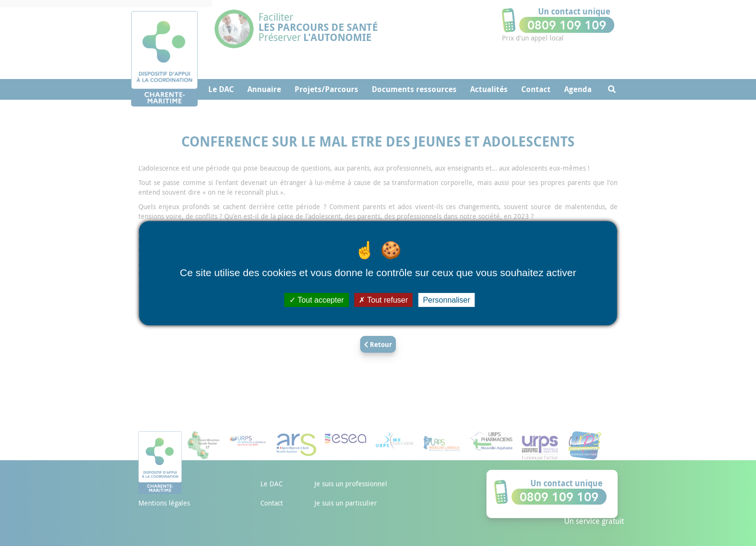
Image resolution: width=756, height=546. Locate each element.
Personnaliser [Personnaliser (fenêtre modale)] (446, 300)
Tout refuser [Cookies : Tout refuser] (383, 300)
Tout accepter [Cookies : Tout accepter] (317, 300)
